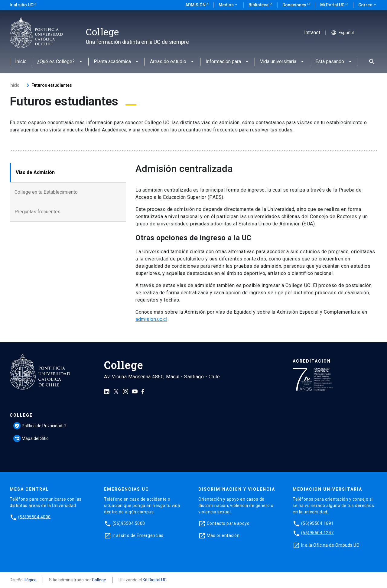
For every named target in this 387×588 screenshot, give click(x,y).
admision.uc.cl (151, 319)
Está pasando (334, 62)
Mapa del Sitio (31, 438)
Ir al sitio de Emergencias (138, 535)
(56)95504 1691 (317, 523)
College (21, 415)
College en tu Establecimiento (46, 192)
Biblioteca (259, 5)
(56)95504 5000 (129, 523)
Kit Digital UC (155, 580)
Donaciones (295, 5)
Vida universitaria (282, 62)
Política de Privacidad (38, 426)
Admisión (195, 5)
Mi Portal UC (333, 5)
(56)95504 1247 (317, 533)
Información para (228, 62)
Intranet (312, 33)
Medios (229, 5)
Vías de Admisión (35, 172)
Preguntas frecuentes (37, 212)
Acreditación (312, 361)
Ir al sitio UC (21, 5)
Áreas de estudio (172, 62)
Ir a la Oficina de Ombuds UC (330, 545)
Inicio (21, 62)
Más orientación (223, 535)
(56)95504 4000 (34, 517)
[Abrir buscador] (370, 62)
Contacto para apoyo (228, 523)
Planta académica (117, 62)
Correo (368, 5)
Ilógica (31, 580)
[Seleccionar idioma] (353, 33)
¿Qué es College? (60, 62)
